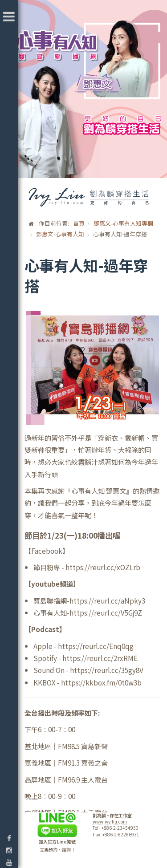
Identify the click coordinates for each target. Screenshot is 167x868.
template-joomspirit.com (164, 835)
